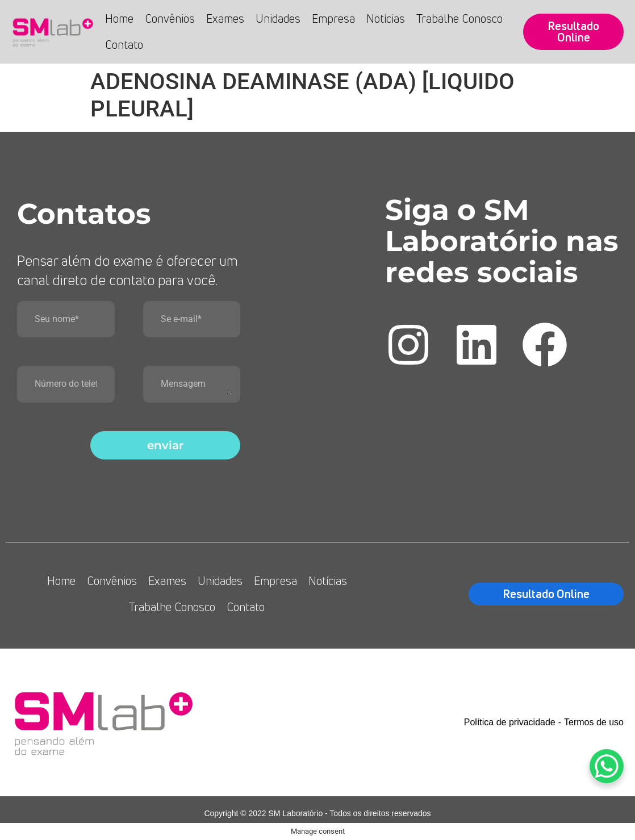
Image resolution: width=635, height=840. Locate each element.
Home (119, 18)
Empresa (333, 18)
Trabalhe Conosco (459, 18)
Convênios (170, 18)
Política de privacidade (510, 722)
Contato (124, 45)
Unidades (278, 18)
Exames (225, 18)
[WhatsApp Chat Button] (607, 766)
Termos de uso (594, 722)
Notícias (386, 18)
